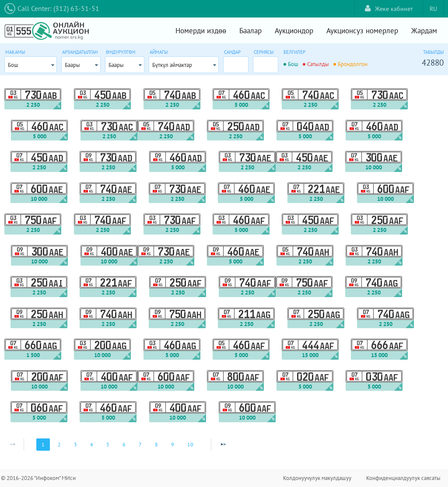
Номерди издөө (201, 31)
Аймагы (159, 52)
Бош (13, 65)
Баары (72, 65)
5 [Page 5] (108, 444)
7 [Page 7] (140, 444)
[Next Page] (223, 445)
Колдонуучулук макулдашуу (317, 478)
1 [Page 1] (43, 444)
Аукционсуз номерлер (362, 31)
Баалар (250, 31)
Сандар (232, 52)
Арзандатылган (80, 52)
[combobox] (31, 65)
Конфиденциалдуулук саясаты (403, 478)
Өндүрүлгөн (121, 52)
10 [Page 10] (190, 444)
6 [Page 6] (124, 444)
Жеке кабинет (389, 9)
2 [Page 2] (59, 444)
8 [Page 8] (156, 444)
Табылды (433, 52)
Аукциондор (294, 31)
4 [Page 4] (92, 444)
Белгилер (294, 52)
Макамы (15, 52)
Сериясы (264, 52)
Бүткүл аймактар (172, 65)
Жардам (424, 31)
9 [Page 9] (173, 444)
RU (433, 9)
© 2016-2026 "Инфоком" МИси (38, 478)
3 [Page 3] (75, 444)
